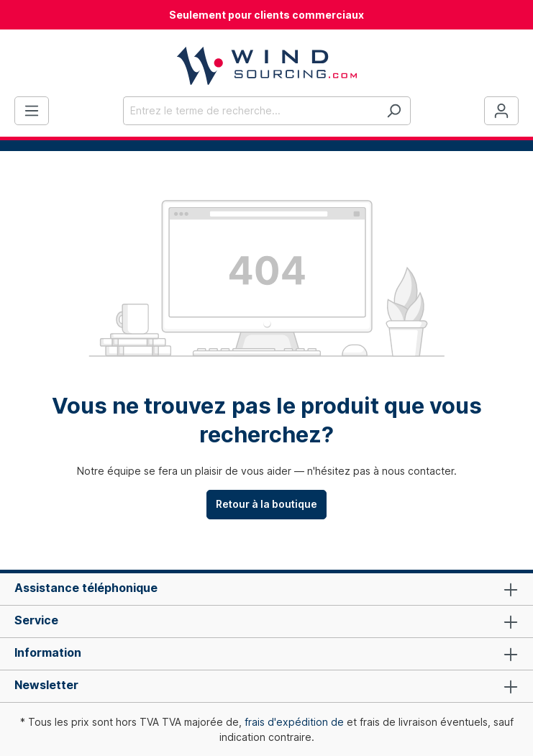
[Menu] (32, 111)
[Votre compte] (501, 111)
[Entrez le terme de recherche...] (250, 111)
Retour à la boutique (266, 504)
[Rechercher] (394, 111)
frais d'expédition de (294, 722)
